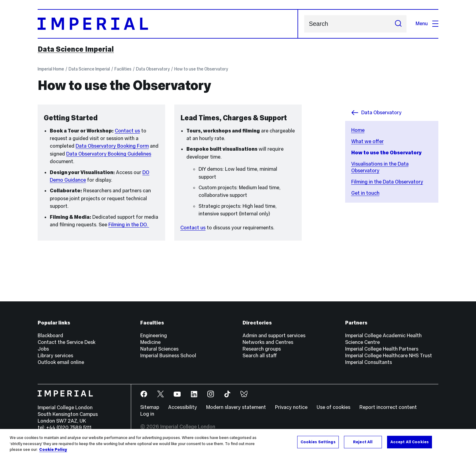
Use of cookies (333, 407)
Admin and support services (274, 336)
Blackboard (50, 336)
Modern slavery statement (236, 407)
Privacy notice (291, 407)
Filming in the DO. (129, 225)
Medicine (150, 342)
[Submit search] (398, 24)
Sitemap (150, 407)
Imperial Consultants (369, 362)
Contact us (127, 131)
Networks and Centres (268, 342)
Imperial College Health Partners (382, 349)
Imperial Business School (168, 356)
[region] (238, 442)
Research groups (262, 349)
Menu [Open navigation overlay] (427, 24)
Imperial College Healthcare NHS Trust (389, 356)
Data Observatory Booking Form (112, 146)
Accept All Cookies (410, 442)
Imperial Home (51, 69)
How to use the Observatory (201, 69)
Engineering (154, 336)
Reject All (363, 442)
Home (358, 130)
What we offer (367, 141)
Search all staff (260, 356)
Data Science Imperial (76, 49)
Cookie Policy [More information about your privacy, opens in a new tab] (53, 450)
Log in (147, 414)
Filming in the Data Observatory (387, 182)
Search (304, 24)
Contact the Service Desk (66, 342)
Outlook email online (61, 362)
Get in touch (365, 193)
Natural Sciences (159, 349)
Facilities (123, 69)
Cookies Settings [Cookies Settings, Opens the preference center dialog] (318, 442)
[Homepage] (168, 24)
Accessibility (183, 407)
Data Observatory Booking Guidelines (109, 154)
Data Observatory (153, 69)
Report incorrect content (388, 407)
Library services (55, 356)
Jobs (43, 349)
